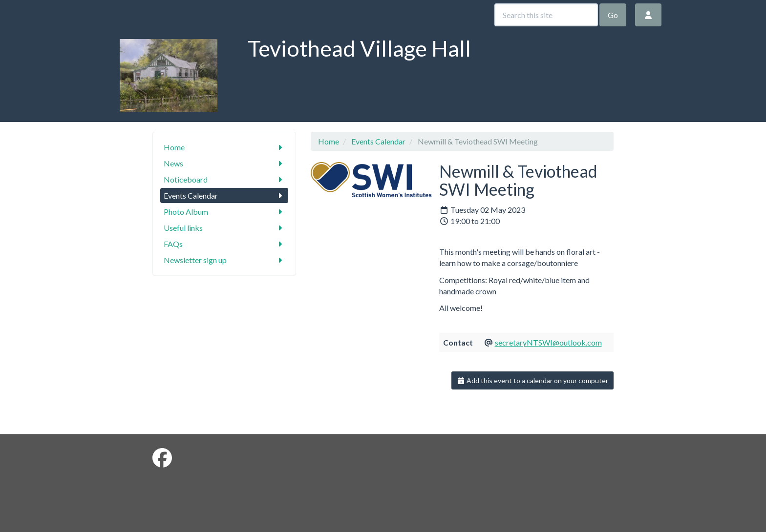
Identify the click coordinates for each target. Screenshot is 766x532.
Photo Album (224, 212)
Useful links (224, 228)
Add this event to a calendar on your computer (533, 380)
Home (224, 147)
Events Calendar (224, 195)
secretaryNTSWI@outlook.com (548, 342)
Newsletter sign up (224, 260)
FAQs (224, 244)
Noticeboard (224, 179)
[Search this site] (546, 15)
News (224, 163)
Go (613, 15)
